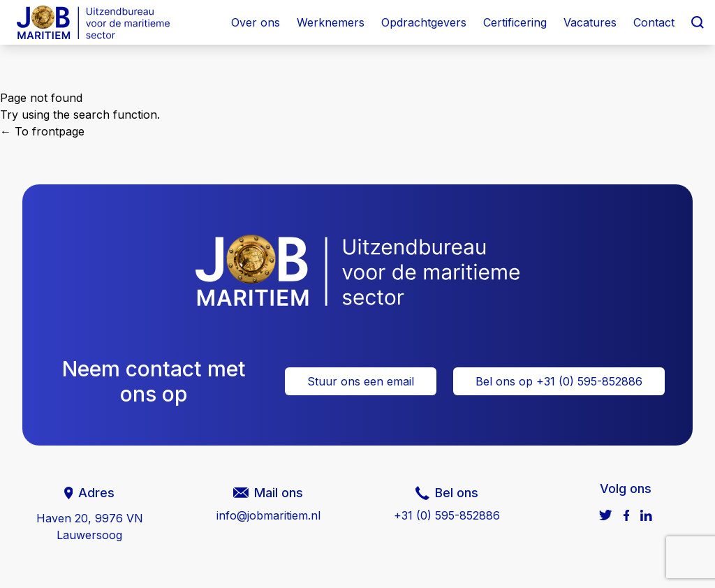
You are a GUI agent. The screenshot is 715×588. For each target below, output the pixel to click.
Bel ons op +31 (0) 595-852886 (559, 381)
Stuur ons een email (361, 381)
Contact (654, 22)
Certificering (515, 22)
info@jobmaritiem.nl (268, 515)
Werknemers (331, 22)
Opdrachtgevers (424, 22)
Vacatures (590, 22)
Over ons (256, 22)
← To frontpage (42, 131)
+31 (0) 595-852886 (447, 515)
